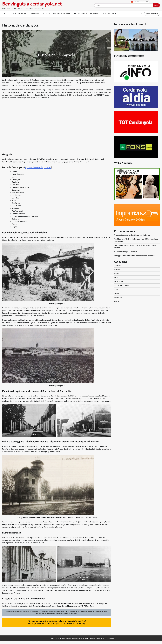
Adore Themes (108, 638)
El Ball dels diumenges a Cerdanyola (126, 252)
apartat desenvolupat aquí (38, 167)
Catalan (135, 2)
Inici (6, 14)
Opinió (116, 293)
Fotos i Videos (119, 281)
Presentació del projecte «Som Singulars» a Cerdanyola (132, 235)
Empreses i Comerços (40, 14)
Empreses (117, 269)
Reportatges (118, 297)
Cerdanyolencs (109, 14)
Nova (116, 289)
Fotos (116, 277)
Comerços (117, 265)
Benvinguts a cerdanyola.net (32, 4)
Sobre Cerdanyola (19, 14)
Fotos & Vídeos (80, 14)
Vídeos (116, 301)
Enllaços (94, 14)
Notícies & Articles (62, 14)
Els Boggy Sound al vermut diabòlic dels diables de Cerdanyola (134, 256)
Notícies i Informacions (122, 285)
